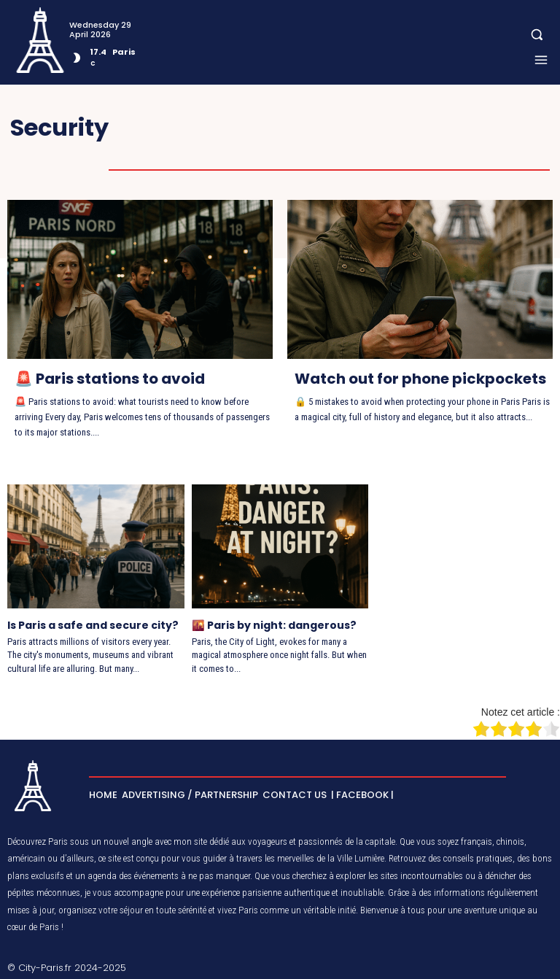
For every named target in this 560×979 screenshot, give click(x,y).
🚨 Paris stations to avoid (110, 379)
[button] (537, 35)
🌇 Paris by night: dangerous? (273, 625)
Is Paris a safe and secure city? (93, 625)
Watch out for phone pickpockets (420, 379)
